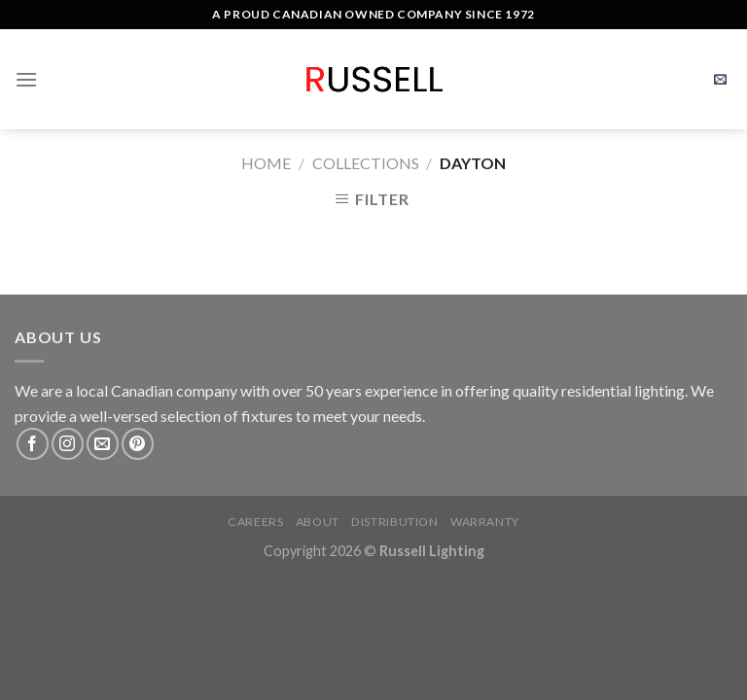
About (318, 522)
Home (266, 163)
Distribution (394, 522)
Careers (255, 522)
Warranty (485, 522)
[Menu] (26, 79)
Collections (366, 163)
